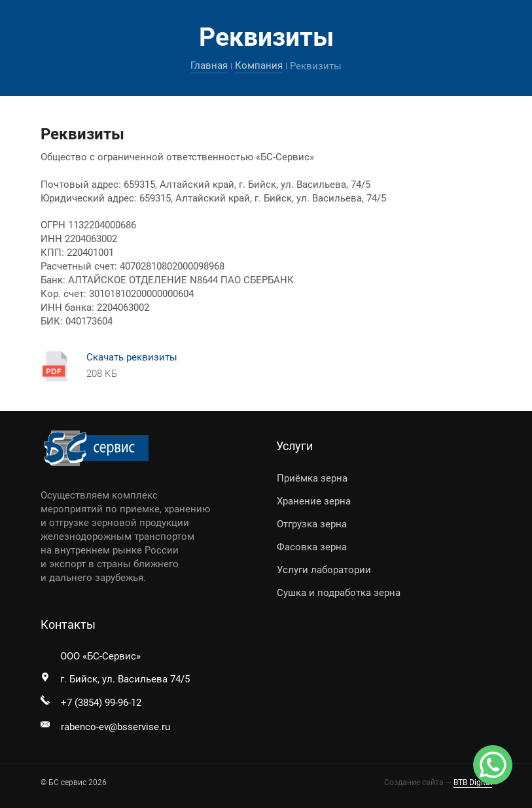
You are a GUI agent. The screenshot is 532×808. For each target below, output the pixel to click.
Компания (259, 65)
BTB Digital (473, 782)
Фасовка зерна (312, 547)
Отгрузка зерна (312, 524)
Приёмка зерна (312, 478)
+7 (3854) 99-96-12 (101, 703)
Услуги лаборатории (324, 570)
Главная (209, 65)
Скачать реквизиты (132, 357)
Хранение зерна (314, 501)
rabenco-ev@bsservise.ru (115, 727)
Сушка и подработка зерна (339, 593)
